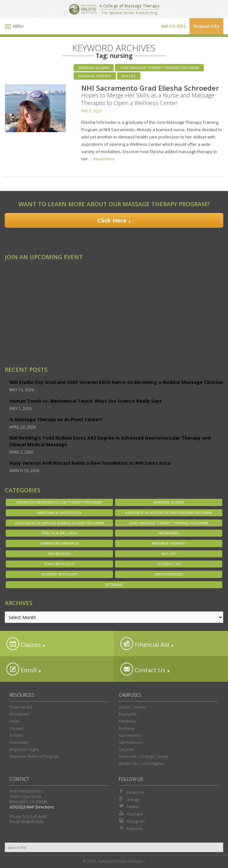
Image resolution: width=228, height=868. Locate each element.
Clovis (15, 270)
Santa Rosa (21, 341)
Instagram (132, 821)
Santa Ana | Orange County (143, 756)
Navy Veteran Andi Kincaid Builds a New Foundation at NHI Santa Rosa (90, 463)
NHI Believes (59, 554)
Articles (16, 735)
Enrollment (19, 714)
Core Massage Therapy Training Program (159, 68)
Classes (24, 644)
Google (129, 799)
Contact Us (143, 669)
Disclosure (19, 742)
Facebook (132, 792)
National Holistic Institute (83, 9)
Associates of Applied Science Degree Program (59, 523)
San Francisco (131, 742)
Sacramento (22, 314)
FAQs (14, 721)
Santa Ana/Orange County (37, 332)
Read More (104, 159)
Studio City (20, 349)
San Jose (18, 323)
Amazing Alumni (94, 68)
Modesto (19, 287)
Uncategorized (169, 574)
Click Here (112, 220)
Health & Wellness (59, 533)
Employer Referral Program (34, 756)
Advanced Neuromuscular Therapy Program (59, 502)
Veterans (114, 585)
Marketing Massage (60, 543)
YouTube (131, 814)
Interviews (169, 533)
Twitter (129, 806)
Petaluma (127, 721)
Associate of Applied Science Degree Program (169, 513)
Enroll (21, 669)
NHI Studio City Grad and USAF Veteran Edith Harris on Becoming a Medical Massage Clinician (116, 382)
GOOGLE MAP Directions (32, 807)
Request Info (206, 26)
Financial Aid (145, 644)
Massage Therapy (95, 76)
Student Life (169, 564)
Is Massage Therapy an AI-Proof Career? (56, 419)
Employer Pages (24, 749)
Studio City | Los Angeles (141, 763)
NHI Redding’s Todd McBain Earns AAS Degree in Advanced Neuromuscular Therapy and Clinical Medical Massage (110, 441)
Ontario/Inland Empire (33, 296)
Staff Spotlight (59, 564)
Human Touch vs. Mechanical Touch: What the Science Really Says (86, 401)
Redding (18, 305)
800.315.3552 (173, 26)
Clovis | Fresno (132, 707)
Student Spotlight (59, 574)
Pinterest (131, 828)
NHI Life (129, 76)
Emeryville (20, 279)
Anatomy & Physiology (59, 513)
